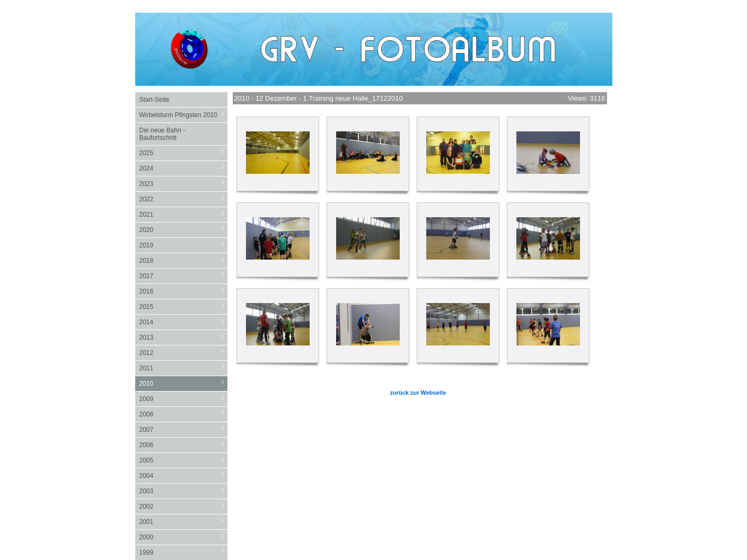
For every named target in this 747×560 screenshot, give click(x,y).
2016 (183, 291)
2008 (183, 414)
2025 (183, 153)
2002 (183, 506)
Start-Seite (155, 100)
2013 (183, 337)
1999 (183, 552)
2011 (183, 368)
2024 (183, 168)
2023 (183, 184)
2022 (183, 199)
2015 (183, 306)
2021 (183, 214)
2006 (183, 445)
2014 (183, 322)
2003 (183, 491)
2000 (183, 537)
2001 (183, 522)
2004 (183, 475)
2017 (183, 276)
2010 (183, 383)
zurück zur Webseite (418, 393)
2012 (183, 353)
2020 (183, 230)
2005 (183, 460)
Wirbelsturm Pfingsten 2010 (183, 115)
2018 (183, 260)
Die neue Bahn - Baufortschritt (162, 134)
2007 (183, 429)
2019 (183, 245)
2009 (183, 399)
